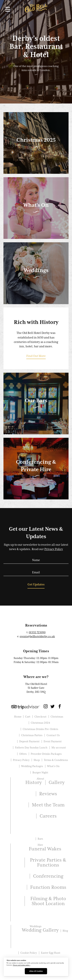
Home (18, 717)
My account (59, 747)
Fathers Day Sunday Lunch (31, 747)
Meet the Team (48, 805)
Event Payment (53, 741)
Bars (40, 839)
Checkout (40, 717)
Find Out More (36, 356)
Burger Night (40, 772)
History (34, 782)
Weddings (36, 926)
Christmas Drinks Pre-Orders (40, 729)
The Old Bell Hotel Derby (36, 8)
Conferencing (48, 876)
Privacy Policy (54, 549)
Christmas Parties (32, 735)
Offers (23, 754)
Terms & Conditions (56, 760)
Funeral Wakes (45, 849)
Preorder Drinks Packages (46, 754)
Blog (65, 931)
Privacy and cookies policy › (22, 965)
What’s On (53, 766)
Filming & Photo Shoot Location (48, 901)
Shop (37, 760)
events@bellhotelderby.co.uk (37, 636)
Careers (48, 816)
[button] (7, 9)
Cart (28, 717)
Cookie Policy (29, 953)
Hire (40, 845)
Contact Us (53, 735)
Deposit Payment (29, 741)
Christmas (57, 717)
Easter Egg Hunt (51, 953)
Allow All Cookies (36, 971)
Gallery (57, 782)
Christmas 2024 (40, 723)
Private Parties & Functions (48, 862)
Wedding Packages (32, 766)
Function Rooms (48, 887)
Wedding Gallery (40, 930)
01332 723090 (37, 632)
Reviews (48, 794)
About (40, 779)
